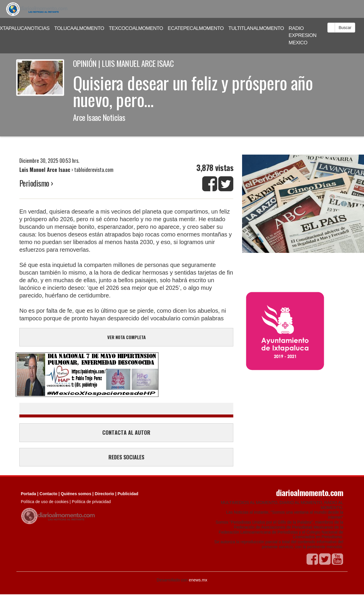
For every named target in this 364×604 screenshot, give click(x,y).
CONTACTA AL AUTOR (126, 432)
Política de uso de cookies (45, 502)
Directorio (104, 494)
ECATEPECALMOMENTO (196, 28)
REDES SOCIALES (126, 457)
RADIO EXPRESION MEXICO (303, 35)
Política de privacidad (91, 502)
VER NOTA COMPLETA (126, 337)
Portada (28, 494)
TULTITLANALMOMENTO (256, 28)
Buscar (345, 28)
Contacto (49, 494)
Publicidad (128, 494)
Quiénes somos (76, 494)
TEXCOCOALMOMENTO (136, 28)
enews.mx (198, 580)
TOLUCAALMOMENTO (79, 28)
